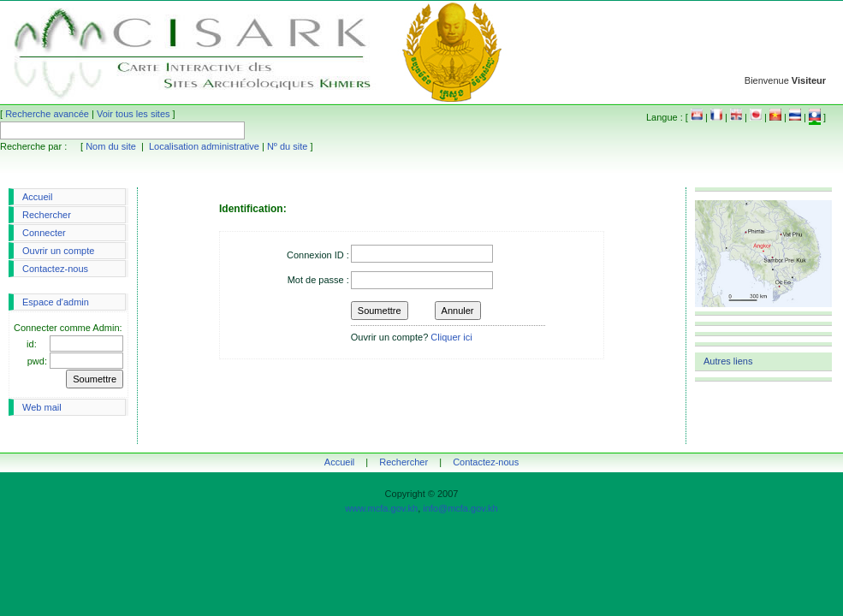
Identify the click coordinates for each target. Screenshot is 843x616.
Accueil (37, 197)
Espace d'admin (56, 302)
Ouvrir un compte (58, 251)
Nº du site (287, 146)
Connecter (44, 233)
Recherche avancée (47, 114)
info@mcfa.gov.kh (460, 508)
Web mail (42, 407)
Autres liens (728, 361)
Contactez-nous (55, 269)
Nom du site (111, 146)
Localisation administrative (204, 146)
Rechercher (47, 215)
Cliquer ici (451, 337)
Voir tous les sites (134, 114)
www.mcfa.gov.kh (381, 508)
